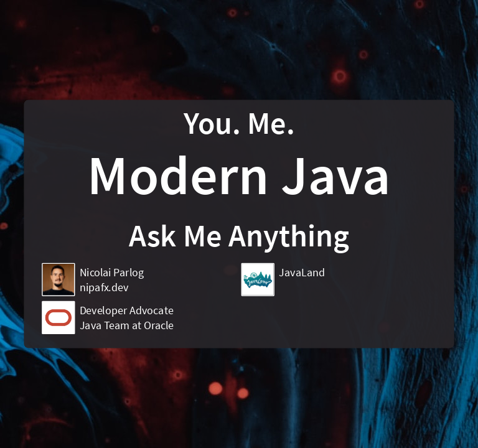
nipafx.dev (104, 287)
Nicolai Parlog (112, 272)
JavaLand (302, 272)
